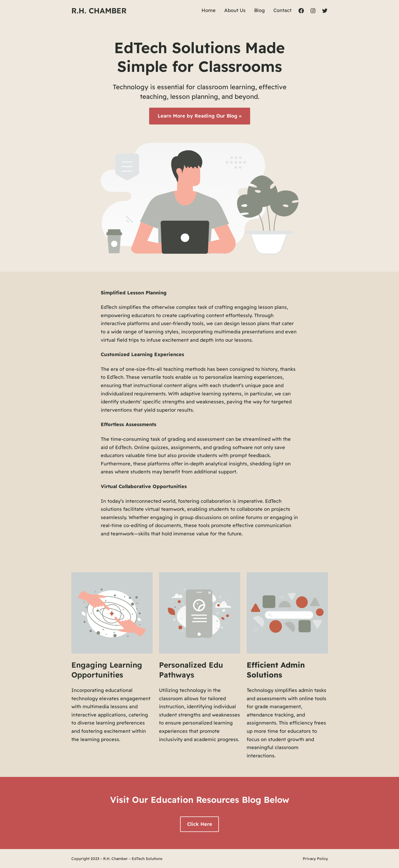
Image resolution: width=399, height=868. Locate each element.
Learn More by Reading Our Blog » (200, 116)
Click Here (200, 824)
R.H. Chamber (99, 11)
